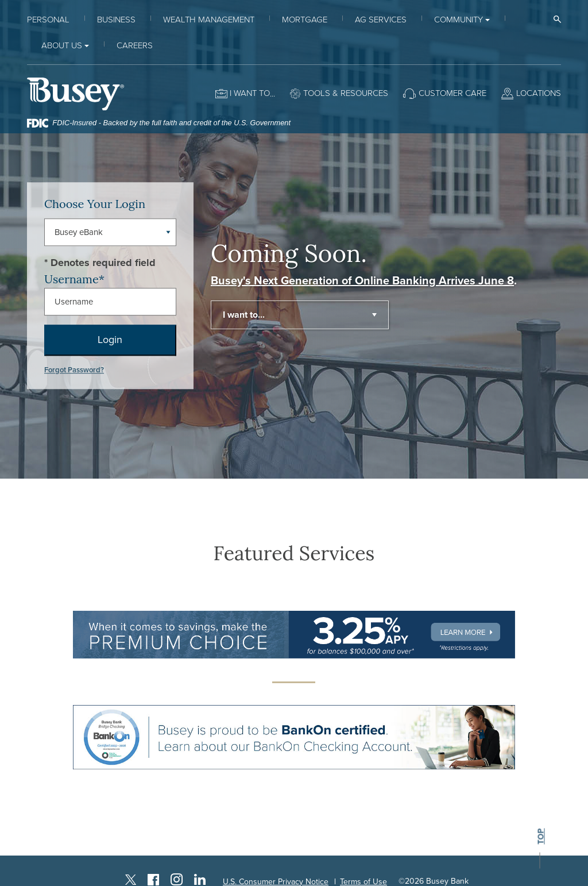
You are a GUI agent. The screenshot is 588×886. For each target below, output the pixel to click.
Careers (135, 45)
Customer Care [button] (452, 93)
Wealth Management (209, 20)
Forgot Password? (74, 370)
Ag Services (381, 20)
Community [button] (459, 20)
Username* (74, 279)
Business (116, 20)
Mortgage (305, 20)
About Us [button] (62, 45)
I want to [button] (250, 93)
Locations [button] (539, 93)
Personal (48, 20)
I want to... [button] (244, 315)
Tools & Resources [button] (346, 93)
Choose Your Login (95, 204)
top (541, 837)
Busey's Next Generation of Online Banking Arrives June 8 (362, 281)
